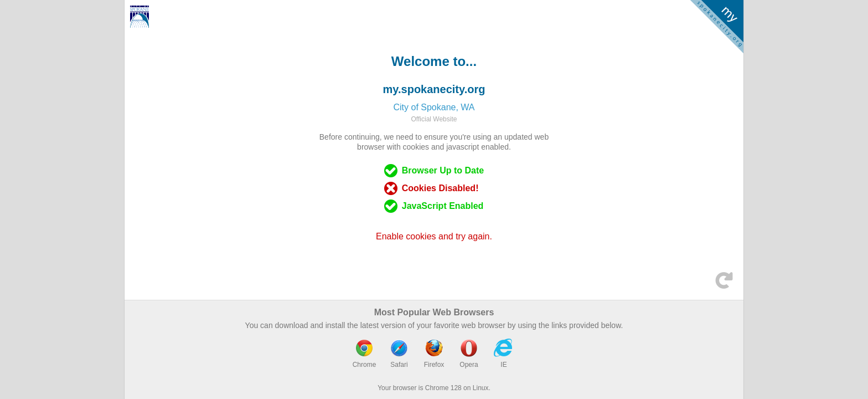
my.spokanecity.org (434, 89)
